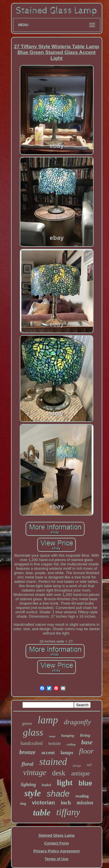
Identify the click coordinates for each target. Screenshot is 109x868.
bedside (54, 744)
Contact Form (57, 843)
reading (82, 796)
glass (33, 732)
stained (53, 762)
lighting (28, 785)
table (42, 812)
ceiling (71, 744)
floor (86, 751)
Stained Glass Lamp (56, 835)
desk (59, 773)
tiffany (68, 812)
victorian (43, 803)
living (85, 735)
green (27, 723)
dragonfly (77, 722)
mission (85, 803)
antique (81, 773)
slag (23, 803)
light (65, 782)
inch (66, 803)
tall (89, 765)
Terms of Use (57, 859)
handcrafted (32, 743)
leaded (46, 785)
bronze (28, 752)
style (33, 793)
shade (58, 794)
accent (48, 753)
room (52, 736)
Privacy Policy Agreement (57, 851)
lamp (48, 720)
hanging (68, 735)
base (87, 742)
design (77, 765)
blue (85, 783)
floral (27, 764)
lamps (67, 753)
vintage (34, 772)
